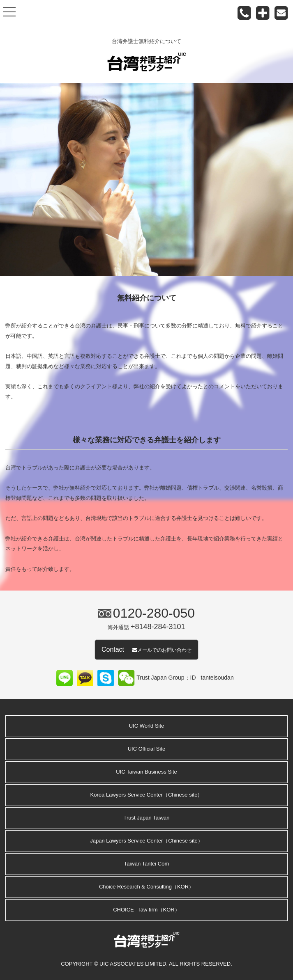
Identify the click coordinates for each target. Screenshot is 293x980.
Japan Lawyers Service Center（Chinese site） (146, 841)
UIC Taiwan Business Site (146, 772)
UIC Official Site (147, 749)
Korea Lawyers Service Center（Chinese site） (147, 795)
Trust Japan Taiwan (146, 818)
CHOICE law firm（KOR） (146, 910)
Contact (146, 649)
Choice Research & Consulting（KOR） (146, 887)
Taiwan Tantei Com (147, 864)
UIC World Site (147, 726)
